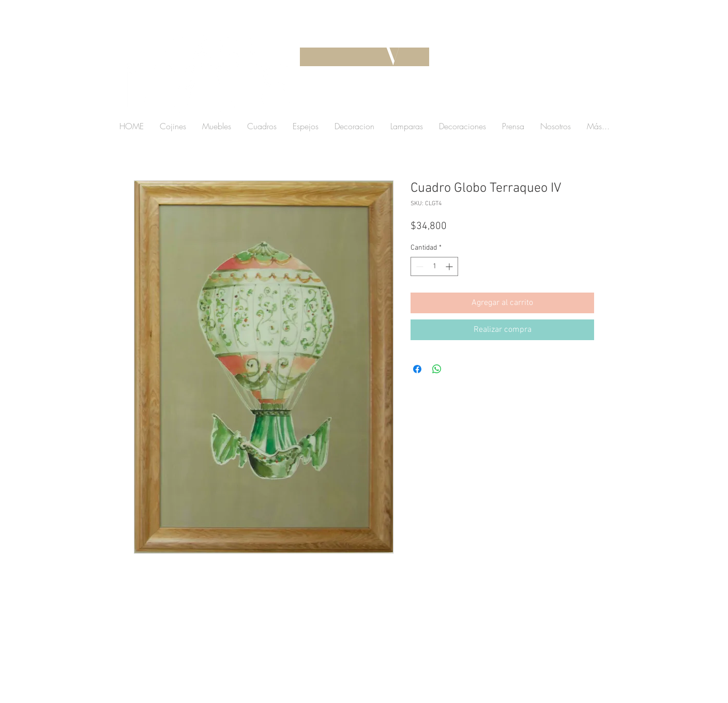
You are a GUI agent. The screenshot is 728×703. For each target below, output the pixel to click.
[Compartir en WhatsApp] (437, 369)
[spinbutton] (434, 266)
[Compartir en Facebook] (417, 369)
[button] (532, 101)
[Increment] (450, 266)
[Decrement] (419, 266)
